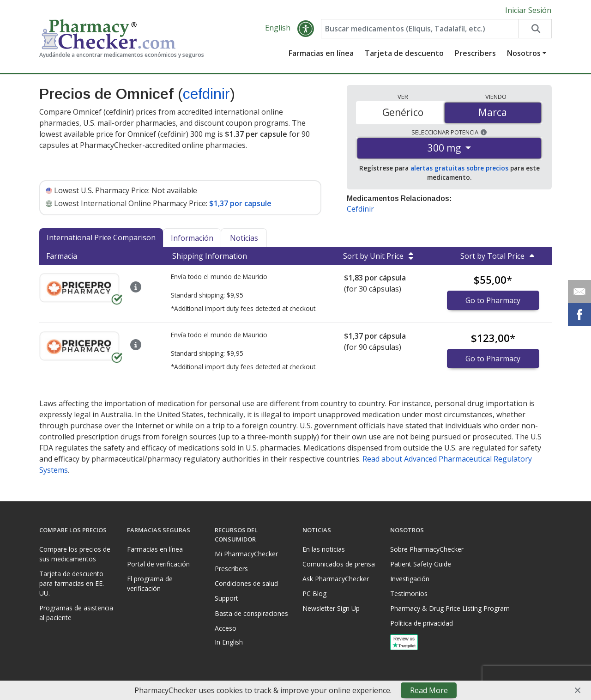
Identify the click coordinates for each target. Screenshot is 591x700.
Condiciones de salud (246, 583)
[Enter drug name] (420, 29)
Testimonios (409, 593)
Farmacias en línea (321, 53)
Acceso (226, 628)
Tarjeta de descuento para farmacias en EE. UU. (72, 583)
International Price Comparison (101, 237)
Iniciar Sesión (528, 10)
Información (192, 238)
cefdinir (206, 94)
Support (226, 598)
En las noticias (324, 549)
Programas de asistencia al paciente (76, 613)
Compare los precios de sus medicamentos (75, 554)
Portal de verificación (158, 564)
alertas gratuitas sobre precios (459, 168)
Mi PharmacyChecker (246, 554)
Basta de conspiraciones (251, 613)
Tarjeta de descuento (404, 53)
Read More (429, 690)
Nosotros (524, 53)
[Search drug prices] (535, 29)
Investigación (410, 579)
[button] (306, 29)
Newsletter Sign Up (331, 608)
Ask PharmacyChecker (336, 579)
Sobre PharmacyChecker (427, 549)
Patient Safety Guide (421, 564)
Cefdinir (360, 209)
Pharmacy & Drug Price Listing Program (450, 608)
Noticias (244, 238)
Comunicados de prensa (339, 564)
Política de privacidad (422, 623)
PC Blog (314, 593)
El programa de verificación (150, 584)
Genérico (403, 112)
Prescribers (475, 53)
